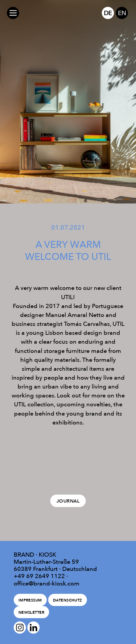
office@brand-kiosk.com (47, 583)
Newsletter (32, 612)
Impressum (30, 600)
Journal (68, 501)
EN (122, 13)
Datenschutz (68, 600)
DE (108, 13)
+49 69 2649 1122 (39, 576)
